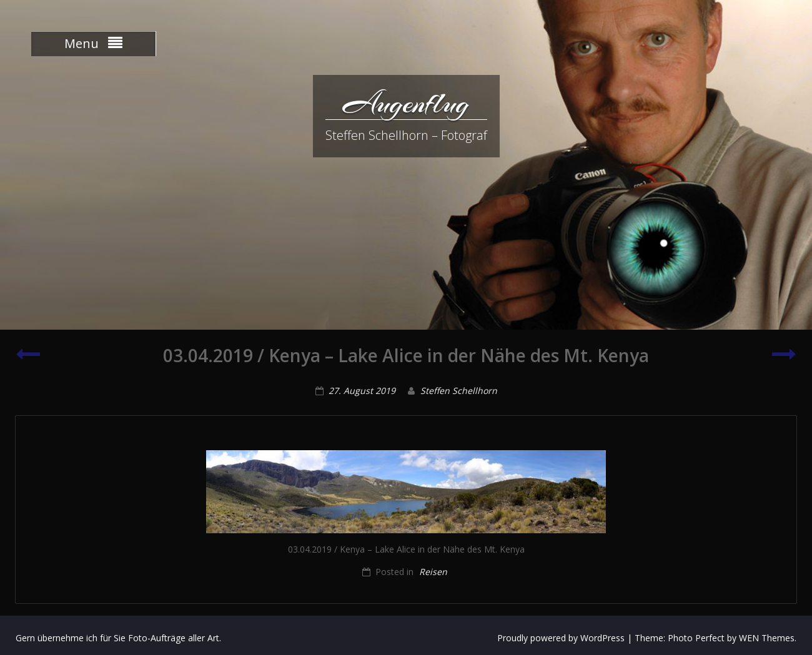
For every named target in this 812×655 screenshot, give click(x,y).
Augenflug (406, 103)
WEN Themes (767, 638)
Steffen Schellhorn (459, 391)
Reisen (433, 572)
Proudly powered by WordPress (561, 638)
